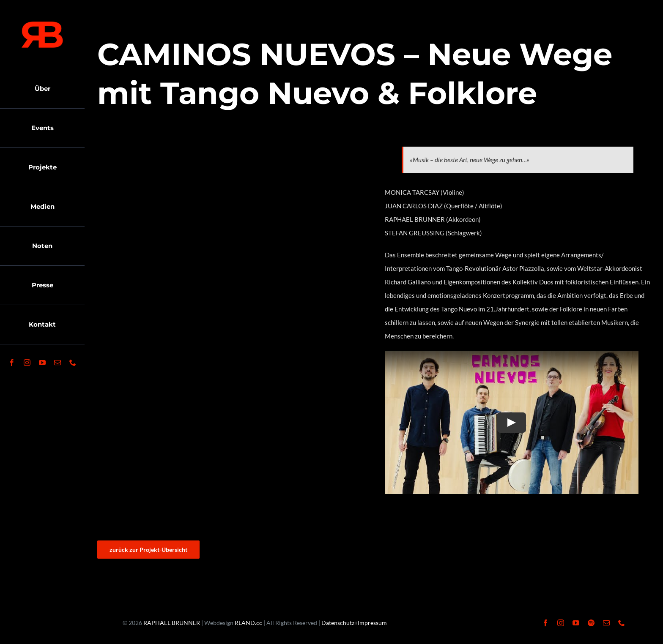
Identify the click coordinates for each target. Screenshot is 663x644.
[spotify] (591, 623)
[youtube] (42, 363)
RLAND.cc (248, 623)
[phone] (73, 363)
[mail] (58, 363)
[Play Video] (512, 423)
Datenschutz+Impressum (354, 623)
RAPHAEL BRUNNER (172, 623)
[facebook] (12, 363)
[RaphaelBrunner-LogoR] (42, 24)
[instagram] (27, 363)
